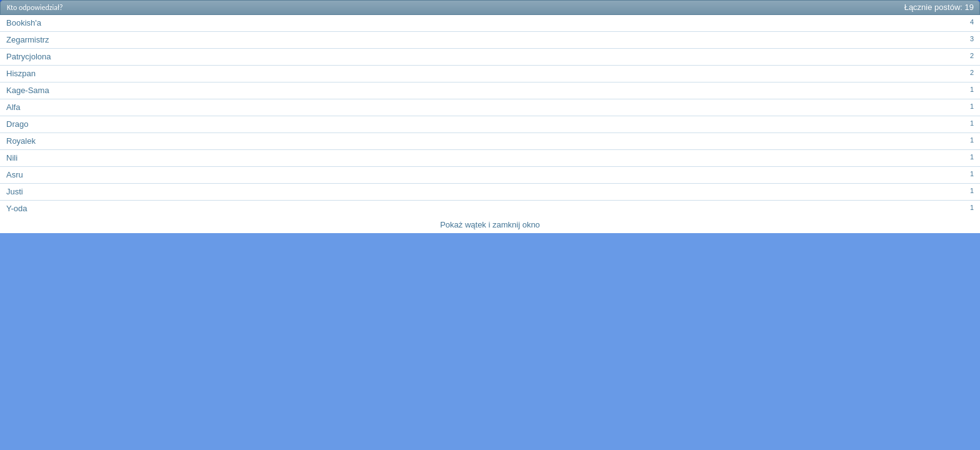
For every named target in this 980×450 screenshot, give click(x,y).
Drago (17, 124)
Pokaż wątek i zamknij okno (490, 225)
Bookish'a (24, 23)
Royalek (21, 141)
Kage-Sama (28, 90)
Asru (15, 175)
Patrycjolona (29, 57)
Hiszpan (21, 73)
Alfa (13, 107)
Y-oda (17, 208)
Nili (12, 158)
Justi (15, 192)
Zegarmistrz (28, 40)
